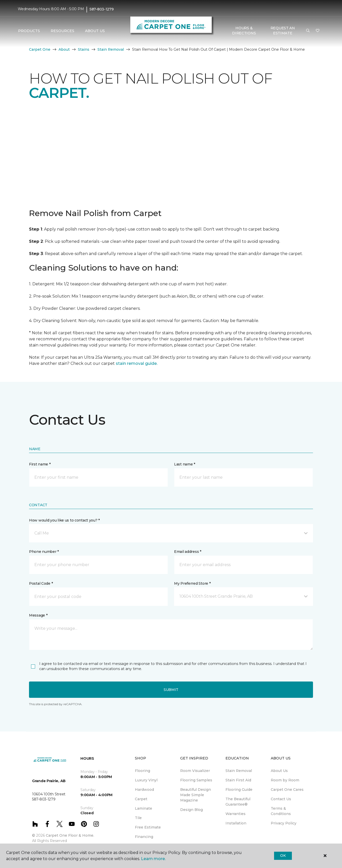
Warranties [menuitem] (236, 814)
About (64, 49)
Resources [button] (62, 31)
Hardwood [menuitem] (144, 790)
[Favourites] (318, 31)
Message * (38, 615)
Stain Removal (111, 49)
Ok (283, 856)
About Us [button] (95, 31)
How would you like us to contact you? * (64, 520)
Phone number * (44, 552)
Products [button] (29, 31)
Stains (84, 49)
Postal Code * (41, 583)
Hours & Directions (244, 31)
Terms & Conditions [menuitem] (281, 811)
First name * (40, 464)
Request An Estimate (283, 31)
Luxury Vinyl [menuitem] (146, 780)
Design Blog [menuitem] (191, 810)
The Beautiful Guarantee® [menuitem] (238, 802)
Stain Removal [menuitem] (239, 771)
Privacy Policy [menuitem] (284, 823)
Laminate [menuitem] (144, 808)
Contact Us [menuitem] (281, 799)
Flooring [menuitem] (142, 771)
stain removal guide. (137, 363)
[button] (308, 31)
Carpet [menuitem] (141, 799)
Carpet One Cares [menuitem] (287, 790)
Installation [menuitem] (236, 823)
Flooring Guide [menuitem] (239, 790)
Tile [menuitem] (138, 818)
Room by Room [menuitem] (285, 780)
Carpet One (40, 49)
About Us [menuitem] (279, 771)
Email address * (188, 552)
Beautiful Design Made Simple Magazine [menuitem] (196, 795)
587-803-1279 (102, 9)
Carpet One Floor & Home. (70, 835)
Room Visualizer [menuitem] (195, 771)
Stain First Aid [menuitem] (238, 780)
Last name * (185, 464)
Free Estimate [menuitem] (148, 827)
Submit (171, 690)
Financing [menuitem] (144, 837)
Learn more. (153, 859)
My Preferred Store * (192, 583)
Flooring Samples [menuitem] (196, 780)
